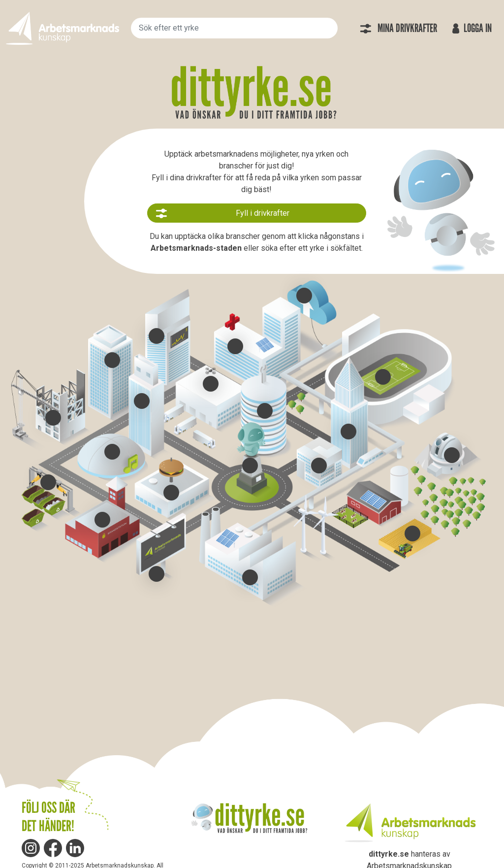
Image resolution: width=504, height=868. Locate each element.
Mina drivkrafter (398, 28)
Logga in (471, 28)
